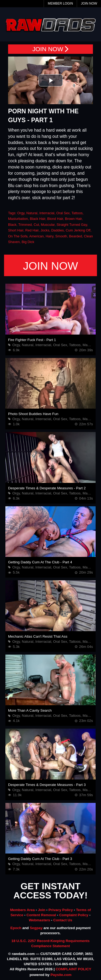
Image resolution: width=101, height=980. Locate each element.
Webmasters (39, 920)
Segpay (36, 928)
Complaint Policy (74, 915)
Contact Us (63, 920)
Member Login (60, 3)
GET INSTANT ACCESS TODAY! (51, 891)
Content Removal (41, 915)
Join (42, 910)
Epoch (16, 928)
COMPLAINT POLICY (73, 969)
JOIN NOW (50, 49)
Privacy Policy (61, 910)
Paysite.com (61, 975)
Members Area (22, 910)
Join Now (89, 3)
